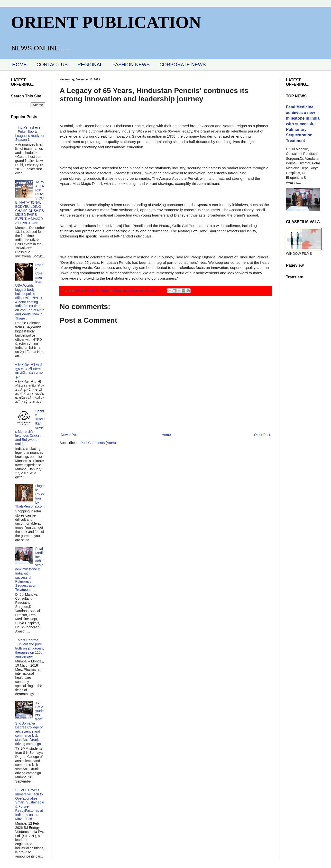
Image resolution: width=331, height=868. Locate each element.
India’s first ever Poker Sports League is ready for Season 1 (30, 133)
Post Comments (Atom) (98, 443)
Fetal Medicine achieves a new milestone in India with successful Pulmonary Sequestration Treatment (30, 569)
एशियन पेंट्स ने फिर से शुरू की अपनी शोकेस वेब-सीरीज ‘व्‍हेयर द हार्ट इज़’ (29, 371)
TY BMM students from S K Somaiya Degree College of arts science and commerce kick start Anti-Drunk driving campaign (30, 723)
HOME (19, 65)
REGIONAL (90, 65)
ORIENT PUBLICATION (106, 22)
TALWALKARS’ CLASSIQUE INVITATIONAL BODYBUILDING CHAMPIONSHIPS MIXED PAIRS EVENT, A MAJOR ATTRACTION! (30, 202)
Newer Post (70, 435)
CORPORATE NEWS (183, 65)
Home (166, 435)
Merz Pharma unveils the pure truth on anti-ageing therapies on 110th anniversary (30, 648)
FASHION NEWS (131, 65)
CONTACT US (52, 65)
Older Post (262, 435)
